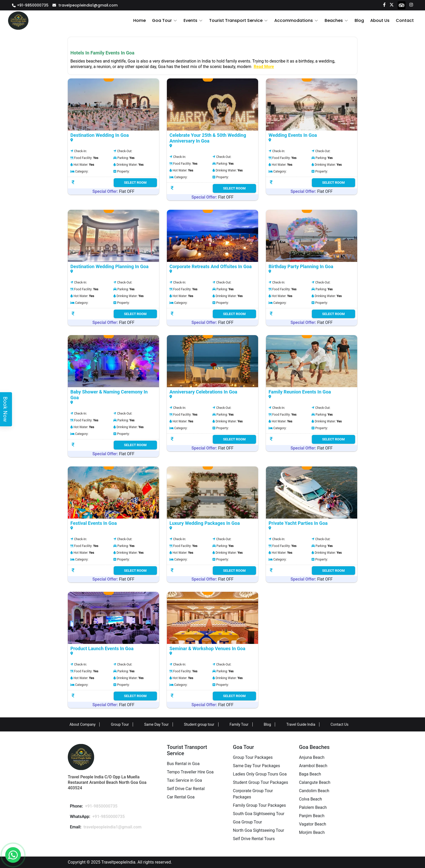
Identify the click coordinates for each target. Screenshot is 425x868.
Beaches (334, 20)
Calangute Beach (315, 782)
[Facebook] (384, 4)
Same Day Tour (156, 724)
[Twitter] (392, 4)
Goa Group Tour (247, 822)
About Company (82, 724)
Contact (405, 20)
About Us (380, 20)
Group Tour (120, 724)
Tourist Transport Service (236, 20)
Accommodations (294, 20)
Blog (359, 20)
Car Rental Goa (181, 797)
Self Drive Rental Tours (254, 839)
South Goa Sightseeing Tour (259, 814)
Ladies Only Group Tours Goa (260, 774)
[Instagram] (411, 4)
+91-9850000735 (33, 5)
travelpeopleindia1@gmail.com (88, 5)
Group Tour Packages (253, 757)
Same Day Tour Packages (256, 766)
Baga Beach (310, 774)
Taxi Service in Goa (184, 780)
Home (139, 20)
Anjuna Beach (312, 757)
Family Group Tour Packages (259, 805)
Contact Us (340, 724)
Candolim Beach (314, 791)
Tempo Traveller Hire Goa (190, 772)
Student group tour (199, 724)
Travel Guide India (301, 724)
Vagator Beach (313, 824)
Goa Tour (162, 20)
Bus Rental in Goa (183, 764)
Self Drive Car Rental (186, 789)
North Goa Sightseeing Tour (258, 830)
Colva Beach (311, 799)
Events (190, 20)
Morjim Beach (312, 832)
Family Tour (239, 724)
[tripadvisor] (402, 5)
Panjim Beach (312, 816)
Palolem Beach (313, 807)
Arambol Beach (313, 766)
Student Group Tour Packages (260, 782)
